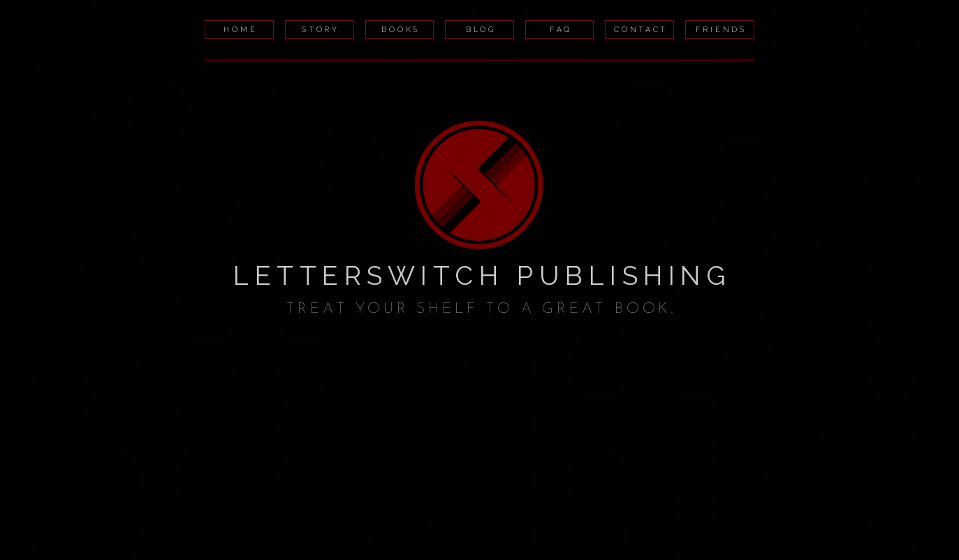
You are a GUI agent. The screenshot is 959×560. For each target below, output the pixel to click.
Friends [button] (721, 29)
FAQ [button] (561, 29)
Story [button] (321, 29)
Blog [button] (481, 29)
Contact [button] (641, 29)
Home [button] (240, 29)
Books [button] (401, 29)
